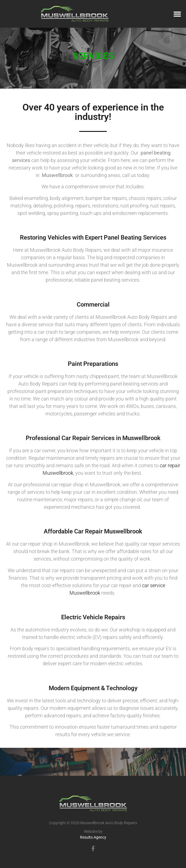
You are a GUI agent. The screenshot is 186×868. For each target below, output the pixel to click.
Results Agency (93, 837)
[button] (177, 14)
